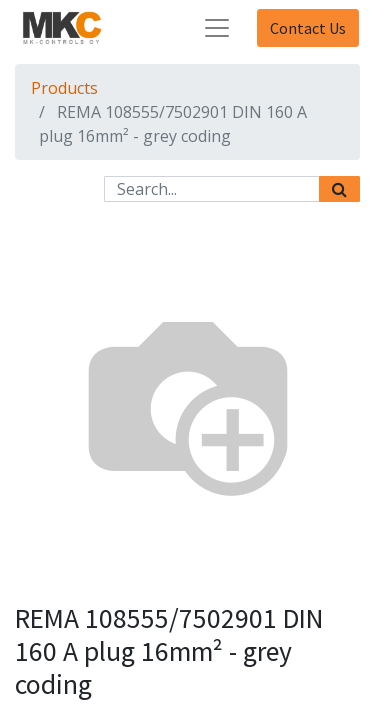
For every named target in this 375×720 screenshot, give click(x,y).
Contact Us (308, 28)
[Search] (339, 189)
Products (64, 88)
